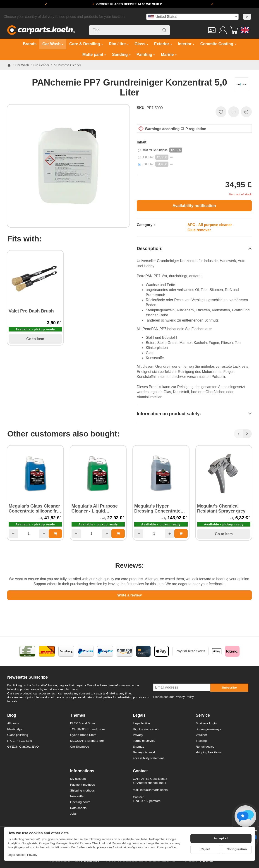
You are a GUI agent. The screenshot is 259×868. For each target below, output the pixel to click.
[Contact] (212, 30)
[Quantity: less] (13, 534)
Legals (139, 715)
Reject (205, 849)
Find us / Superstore (147, 801)
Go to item (35, 339)
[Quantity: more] (44, 534)
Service (203, 715)
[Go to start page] (41, 30)
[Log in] (223, 30)
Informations (82, 771)
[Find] (129, 30)
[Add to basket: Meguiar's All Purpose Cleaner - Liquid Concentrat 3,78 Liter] (118, 534)
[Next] (247, 434)
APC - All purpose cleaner (210, 225)
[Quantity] (29, 534)
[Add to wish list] (221, 112)
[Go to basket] (234, 30)
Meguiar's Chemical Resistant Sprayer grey (221, 508)
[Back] (238, 434)
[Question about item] (246, 112)
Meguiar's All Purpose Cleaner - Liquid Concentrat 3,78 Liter (95, 508)
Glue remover (199, 230)
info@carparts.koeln (154, 790)
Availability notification (194, 206)
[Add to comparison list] (234, 112)
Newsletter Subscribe (28, 677)
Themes (78, 715)
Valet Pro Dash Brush (31, 311)
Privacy (32, 855)
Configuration (237, 849)
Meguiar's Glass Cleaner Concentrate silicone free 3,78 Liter (35, 508)
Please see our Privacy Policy (174, 697)
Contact (140, 771)
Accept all (221, 838)
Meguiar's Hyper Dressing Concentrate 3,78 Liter (157, 508)
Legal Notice (16, 855)
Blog (12, 715)
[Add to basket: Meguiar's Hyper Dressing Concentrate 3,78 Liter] (181, 534)
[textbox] (192, 17)
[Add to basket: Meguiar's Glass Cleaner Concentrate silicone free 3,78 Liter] (55, 534)
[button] (194, 248)
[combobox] (192, 17)
